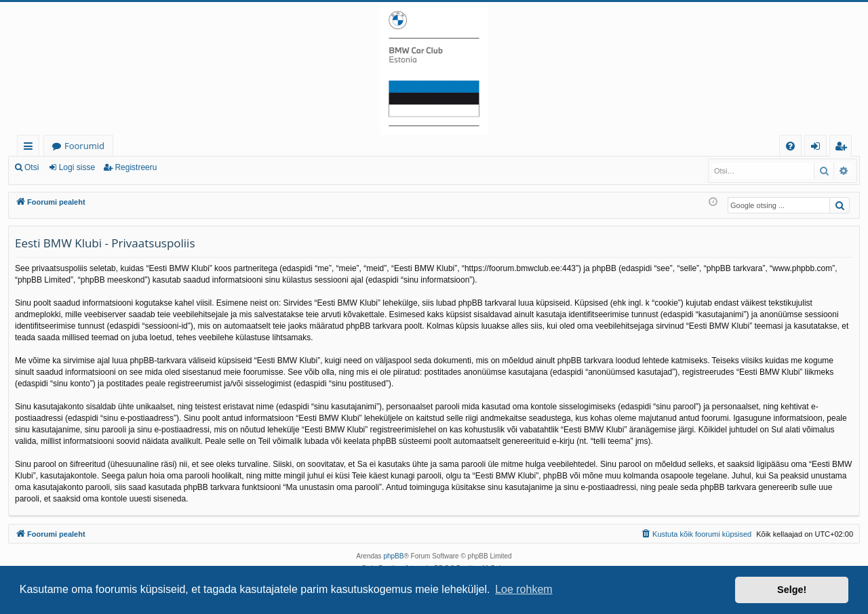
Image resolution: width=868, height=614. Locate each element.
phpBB (393, 556)
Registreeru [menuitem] (844, 148)
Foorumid (84, 146)
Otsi (32, 167)
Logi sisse (77, 167)
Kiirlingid (31, 148)
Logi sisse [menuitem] (818, 148)
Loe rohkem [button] (524, 589)
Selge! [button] (792, 590)
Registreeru (136, 167)
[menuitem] (790, 146)
